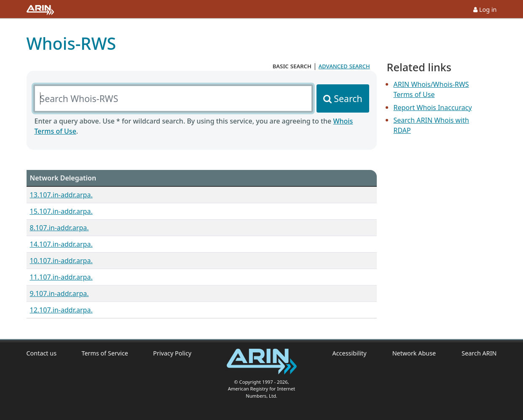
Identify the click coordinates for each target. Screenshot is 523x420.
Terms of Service (105, 353)
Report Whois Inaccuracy (433, 108)
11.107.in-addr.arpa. (61, 277)
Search (348, 98)
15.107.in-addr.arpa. (61, 211)
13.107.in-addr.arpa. (61, 195)
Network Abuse (414, 353)
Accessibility (350, 353)
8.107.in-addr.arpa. (59, 228)
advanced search (344, 66)
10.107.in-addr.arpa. (61, 261)
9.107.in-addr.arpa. (59, 293)
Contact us (42, 353)
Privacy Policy (172, 353)
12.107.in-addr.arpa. (61, 310)
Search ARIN (479, 353)
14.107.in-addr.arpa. (61, 244)
